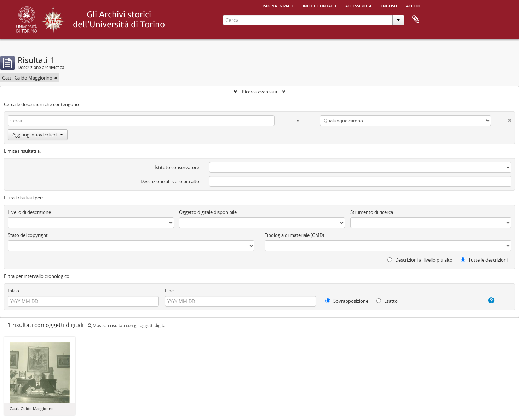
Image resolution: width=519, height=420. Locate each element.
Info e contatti (319, 5)
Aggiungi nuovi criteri (38, 135)
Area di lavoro (416, 19)
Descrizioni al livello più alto (420, 260)
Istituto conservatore (177, 167)
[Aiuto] (484, 301)
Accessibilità (358, 5)
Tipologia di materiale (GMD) (294, 235)
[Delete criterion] (501, 119)
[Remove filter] (56, 78)
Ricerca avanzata (259, 92)
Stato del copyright (28, 235)
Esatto (387, 301)
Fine (169, 291)
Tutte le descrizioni (484, 260)
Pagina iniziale (278, 5)
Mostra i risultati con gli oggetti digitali (128, 325)
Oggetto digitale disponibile (208, 212)
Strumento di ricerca (372, 212)
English (389, 5)
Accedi (413, 5)
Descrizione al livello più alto (170, 181)
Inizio (13, 291)
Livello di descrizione (29, 212)
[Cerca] (141, 121)
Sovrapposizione (347, 301)
